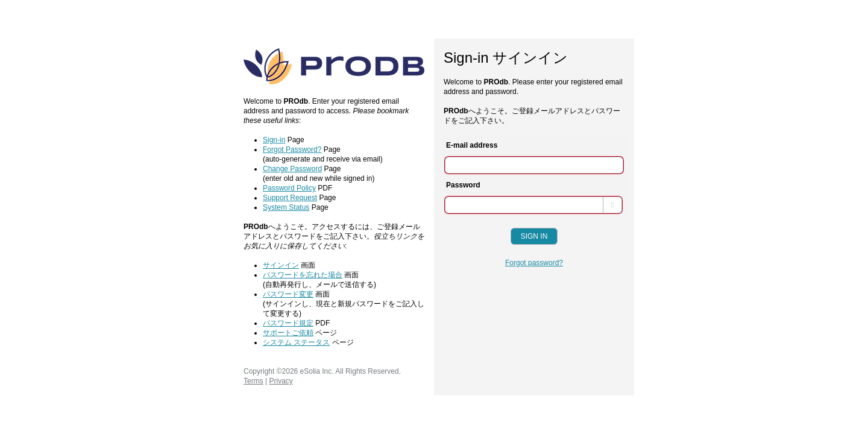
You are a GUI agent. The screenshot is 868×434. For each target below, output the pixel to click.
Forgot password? (534, 263)
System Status (286, 207)
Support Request (290, 198)
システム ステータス (296, 342)
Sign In (534, 236)
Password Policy (289, 188)
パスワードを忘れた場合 (303, 275)
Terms (253, 381)
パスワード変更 (288, 294)
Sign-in (274, 140)
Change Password (292, 169)
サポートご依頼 (288, 333)
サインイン (281, 265)
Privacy (281, 381)
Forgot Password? (292, 149)
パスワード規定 (288, 323)
